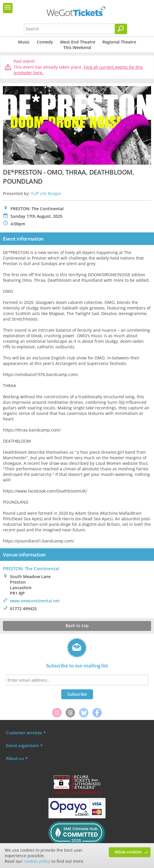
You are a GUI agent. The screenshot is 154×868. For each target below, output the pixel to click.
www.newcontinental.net (35, 601)
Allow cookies (128, 852)
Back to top (77, 626)
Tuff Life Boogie (46, 193)
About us (15, 758)
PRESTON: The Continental (31, 568)
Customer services (24, 733)
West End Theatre (78, 42)
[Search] (121, 29)
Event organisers (22, 745)
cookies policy (37, 861)
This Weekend (77, 47)
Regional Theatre (119, 42)
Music (24, 42)
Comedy (45, 42)
